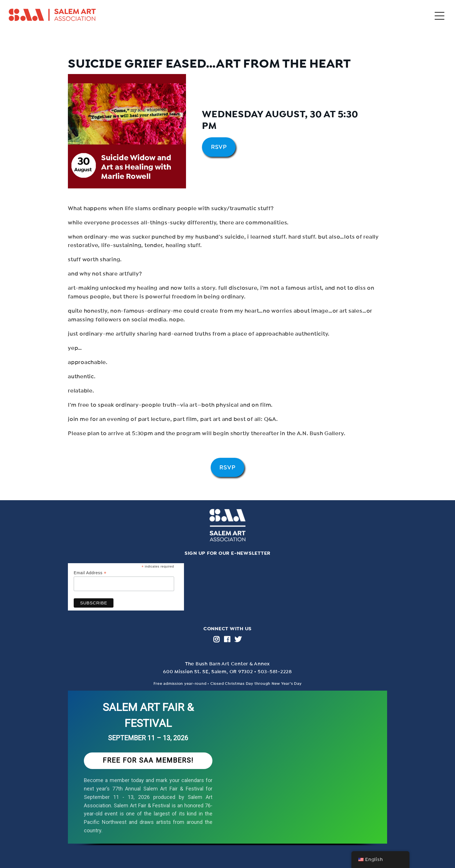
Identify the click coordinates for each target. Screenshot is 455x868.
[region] (228, 774)
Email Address (90, 573)
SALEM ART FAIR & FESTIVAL (148, 715)
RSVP (219, 147)
